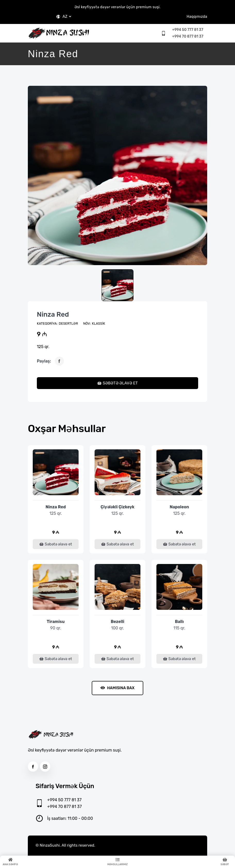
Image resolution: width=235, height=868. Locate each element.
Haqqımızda (197, 17)
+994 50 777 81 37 (188, 30)
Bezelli (118, 622)
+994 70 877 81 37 (188, 36)
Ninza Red (53, 314)
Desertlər (68, 323)
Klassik (99, 323)
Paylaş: (44, 361)
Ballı (179, 622)
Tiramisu (56, 622)
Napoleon (179, 507)
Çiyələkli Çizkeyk (117, 507)
